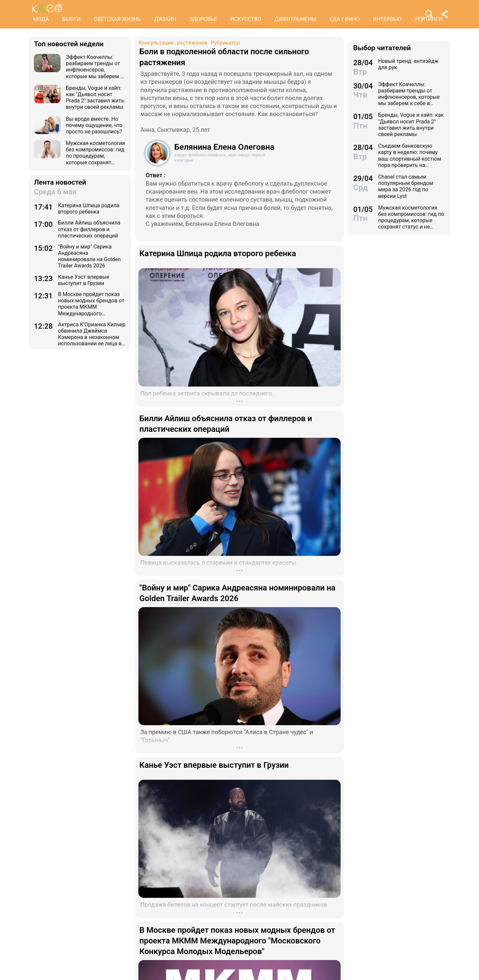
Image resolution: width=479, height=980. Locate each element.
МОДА (41, 19)
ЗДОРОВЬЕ (203, 19)
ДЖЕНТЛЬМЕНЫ (295, 19)
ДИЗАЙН (165, 19)
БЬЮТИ (71, 19)
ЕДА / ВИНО (345, 19)
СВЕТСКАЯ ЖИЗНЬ (117, 19)
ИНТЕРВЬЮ (387, 19)
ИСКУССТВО (246, 19)
